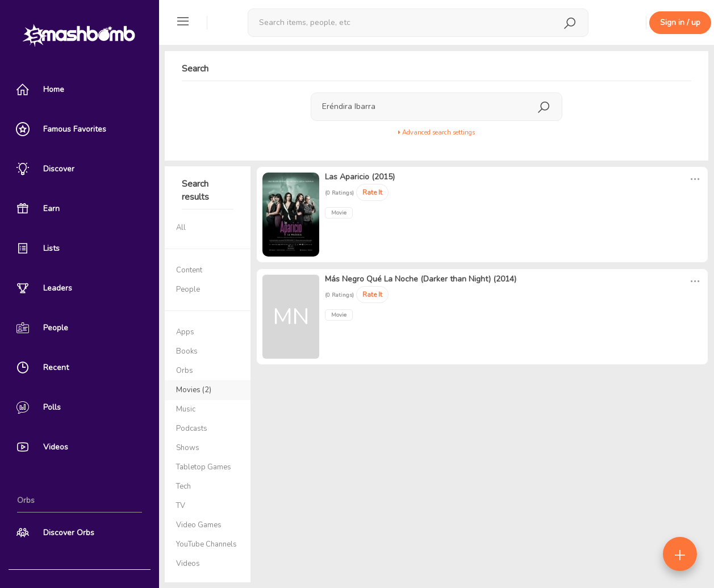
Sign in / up (680, 22)
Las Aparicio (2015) (360, 177)
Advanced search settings (437, 133)
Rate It (372, 192)
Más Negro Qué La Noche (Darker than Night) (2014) (421, 279)
